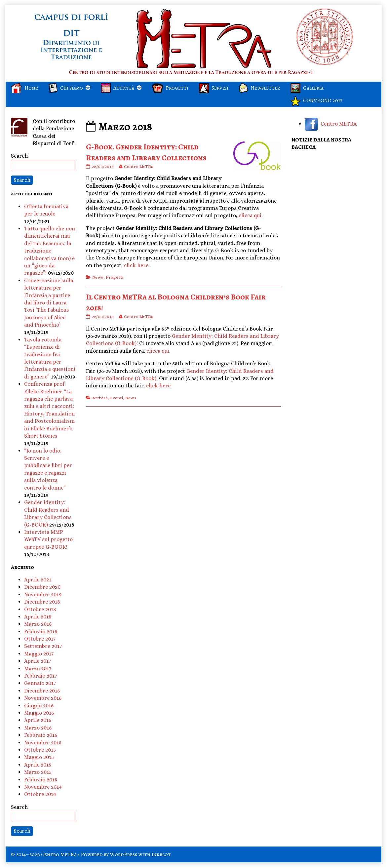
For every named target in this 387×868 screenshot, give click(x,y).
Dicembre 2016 (42, 691)
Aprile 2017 (38, 661)
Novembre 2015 (43, 743)
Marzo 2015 (38, 772)
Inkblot (161, 854)
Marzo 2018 (38, 624)
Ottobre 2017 (40, 639)
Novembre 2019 (43, 594)
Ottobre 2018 (40, 609)
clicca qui (250, 215)
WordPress (123, 854)
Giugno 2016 (39, 706)
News (98, 277)
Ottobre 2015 (40, 750)
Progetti (115, 277)
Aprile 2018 (38, 617)
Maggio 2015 (39, 757)
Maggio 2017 (39, 654)
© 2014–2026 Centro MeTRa (44, 854)
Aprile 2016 (38, 720)
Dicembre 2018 (42, 602)
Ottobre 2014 (40, 794)
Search (19, 156)
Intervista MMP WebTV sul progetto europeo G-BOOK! (48, 539)
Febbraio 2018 (41, 631)
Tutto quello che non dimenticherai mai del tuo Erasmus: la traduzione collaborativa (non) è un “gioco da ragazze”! (50, 251)
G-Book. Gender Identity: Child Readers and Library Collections (146, 152)
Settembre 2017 (43, 646)
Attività (100, 398)
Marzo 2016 (38, 728)
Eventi (116, 398)
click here (136, 265)
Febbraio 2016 (41, 735)
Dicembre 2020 (42, 587)
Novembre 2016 (43, 698)
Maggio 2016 (39, 713)
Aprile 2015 (38, 765)
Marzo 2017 (38, 669)
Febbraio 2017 (40, 676)
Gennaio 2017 (40, 683)
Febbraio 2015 (41, 780)
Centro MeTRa (138, 166)
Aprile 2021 (38, 580)
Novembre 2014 (43, 787)
